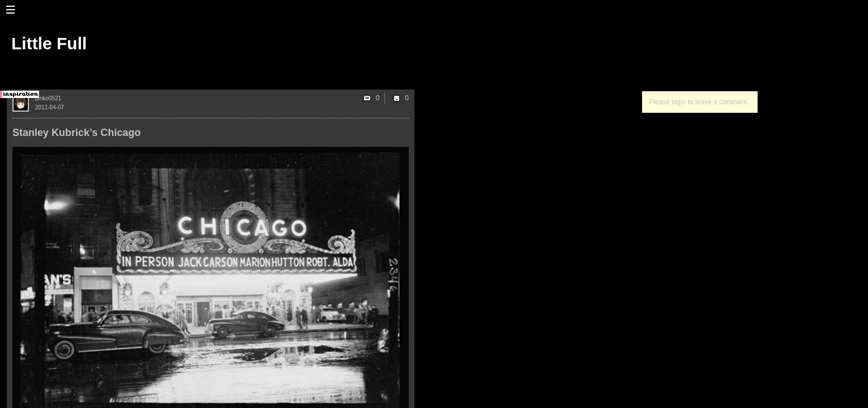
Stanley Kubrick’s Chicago (76, 133)
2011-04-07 (50, 107)
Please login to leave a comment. (699, 102)
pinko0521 (48, 98)
